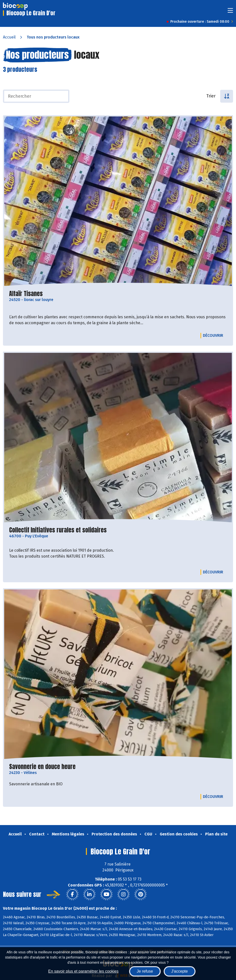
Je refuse (145, 971)
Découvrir (214, 335)
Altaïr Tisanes (26, 294)
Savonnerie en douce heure (42, 767)
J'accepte (180, 971)
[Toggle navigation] (230, 12)
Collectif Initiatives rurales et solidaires (58, 530)
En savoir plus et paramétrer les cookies (83, 971)
